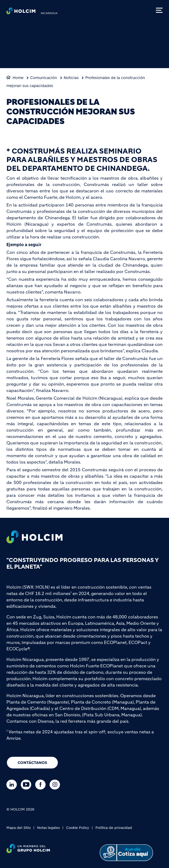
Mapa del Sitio (19, 828)
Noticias (71, 78)
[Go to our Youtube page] (27, 785)
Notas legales (48, 828)
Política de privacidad (114, 828)
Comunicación (44, 78)
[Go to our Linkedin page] (13, 785)
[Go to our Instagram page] (56, 785)
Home (18, 78)
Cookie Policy (78, 828)
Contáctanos (32, 763)
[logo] (21, 12)
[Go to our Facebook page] (42, 785)
